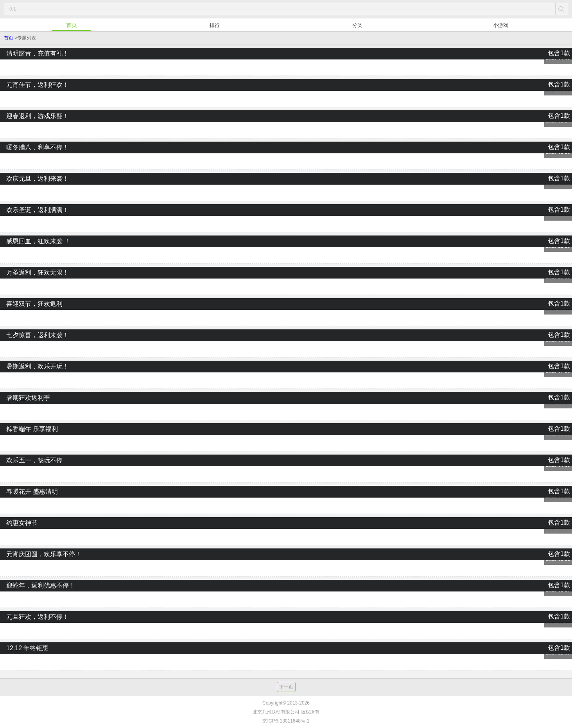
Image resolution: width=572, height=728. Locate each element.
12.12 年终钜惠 (286, 659)
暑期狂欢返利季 (286, 408)
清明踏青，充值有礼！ (286, 64)
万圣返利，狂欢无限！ (286, 283)
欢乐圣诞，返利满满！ (286, 221)
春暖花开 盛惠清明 (286, 502)
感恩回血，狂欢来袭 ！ (286, 252)
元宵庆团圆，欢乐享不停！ (286, 565)
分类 (357, 25)
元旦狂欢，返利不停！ (286, 627)
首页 (72, 25)
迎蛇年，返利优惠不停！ (286, 596)
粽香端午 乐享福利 (286, 440)
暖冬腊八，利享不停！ (286, 158)
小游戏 (501, 25)
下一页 (286, 687)
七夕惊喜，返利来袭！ (286, 346)
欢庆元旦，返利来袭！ (286, 189)
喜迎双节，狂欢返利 (286, 315)
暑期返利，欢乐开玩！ (286, 377)
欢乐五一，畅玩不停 (286, 471)
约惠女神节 (286, 534)
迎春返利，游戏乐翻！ (286, 127)
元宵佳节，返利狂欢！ (286, 95)
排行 (215, 25)
